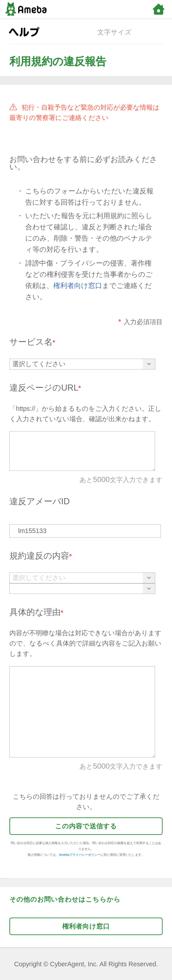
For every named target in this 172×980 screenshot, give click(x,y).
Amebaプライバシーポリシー (80, 855)
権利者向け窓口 (78, 286)
